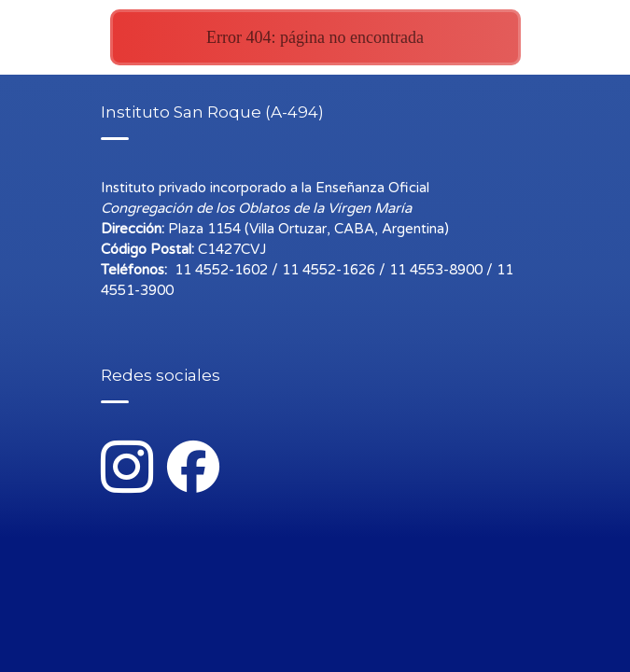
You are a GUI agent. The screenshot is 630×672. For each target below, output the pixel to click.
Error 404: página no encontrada (315, 37)
